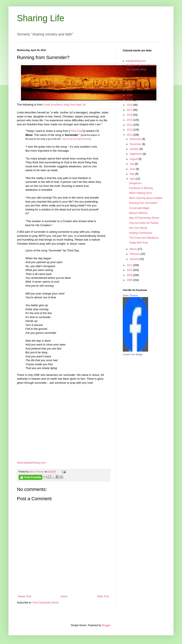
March (134, 249)
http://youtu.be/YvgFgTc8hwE (76, 139)
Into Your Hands (138, 228)
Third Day (76, 131)
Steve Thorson (130, 295)
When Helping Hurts (140, 193)
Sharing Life (41, 18)
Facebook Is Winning (141, 188)
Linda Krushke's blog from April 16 (65, 105)
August (134, 159)
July (132, 164)
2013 (130, 130)
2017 (130, 110)
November (136, 144)
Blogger (106, 625)
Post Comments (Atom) (46, 603)
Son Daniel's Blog (136, 69)
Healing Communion (141, 233)
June (133, 169)
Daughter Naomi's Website (141, 65)
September (136, 154)
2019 (130, 100)
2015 (130, 120)
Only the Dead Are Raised (144, 223)
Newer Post (25, 596)
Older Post (103, 596)
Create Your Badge (133, 354)
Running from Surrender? (143, 203)
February (135, 254)
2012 (130, 135)
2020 (130, 95)
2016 (130, 115)
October (135, 149)
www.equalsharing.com (31, 463)
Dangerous (135, 183)
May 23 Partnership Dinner (144, 218)
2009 (130, 275)
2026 (130, 85)
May (132, 174)
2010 (130, 270)
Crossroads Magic (139, 208)
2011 (130, 265)
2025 (130, 90)
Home (64, 596)
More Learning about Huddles (146, 198)
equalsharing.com (136, 61)
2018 (130, 105)
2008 (130, 280)
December (136, 139)
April (133, 179)
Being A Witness (138, 213)
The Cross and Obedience (144, 238)
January (135, 259)
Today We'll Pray (139, 243)
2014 (130, 125)
